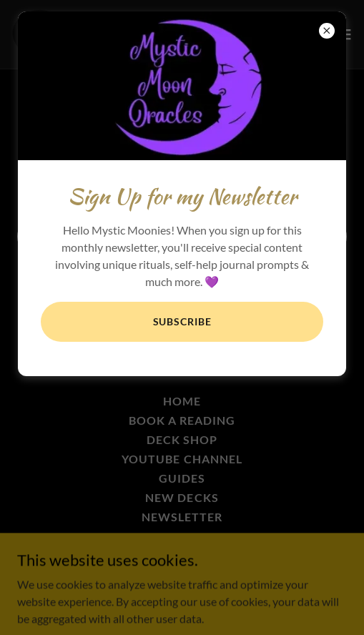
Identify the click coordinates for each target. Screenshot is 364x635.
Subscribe (182, 321)
